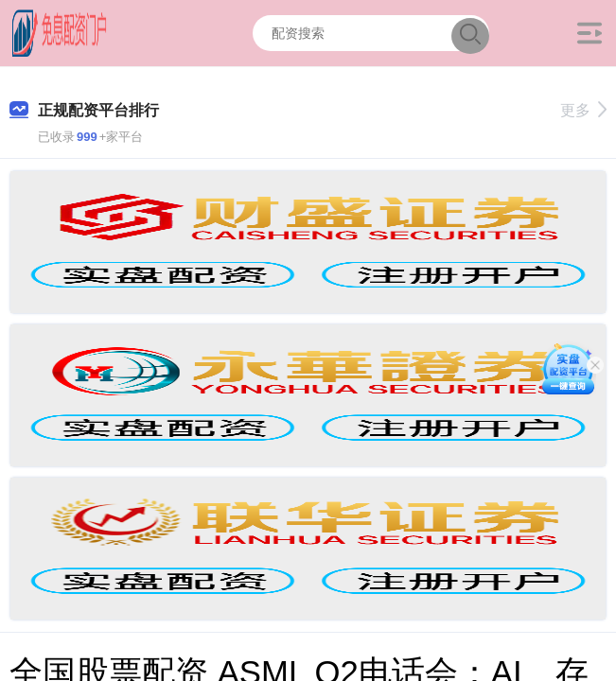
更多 (583, 110)
